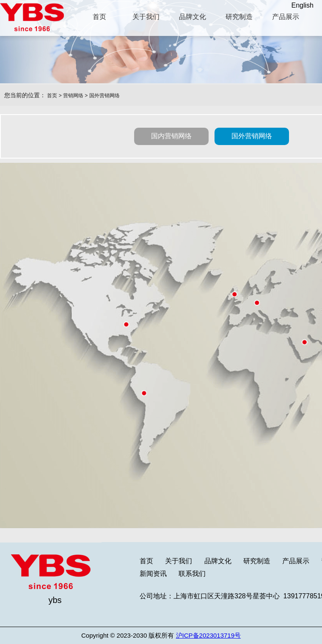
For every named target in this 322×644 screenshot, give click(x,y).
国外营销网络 (105, 96)
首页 (52, 96)
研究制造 (257, 561)
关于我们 (179, 561)
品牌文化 (218, 561)
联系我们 (192, 574)
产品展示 (296, 561)
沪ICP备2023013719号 (208, 635)
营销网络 (73, 96)
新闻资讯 (153, 574)
